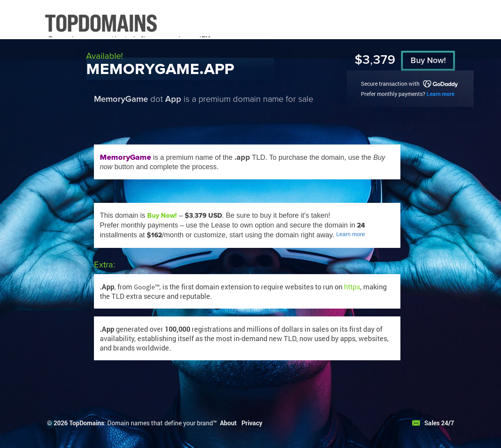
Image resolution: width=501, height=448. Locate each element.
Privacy (252, 423)
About (228, 423)
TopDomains (87, 423)
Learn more (441, 94)
